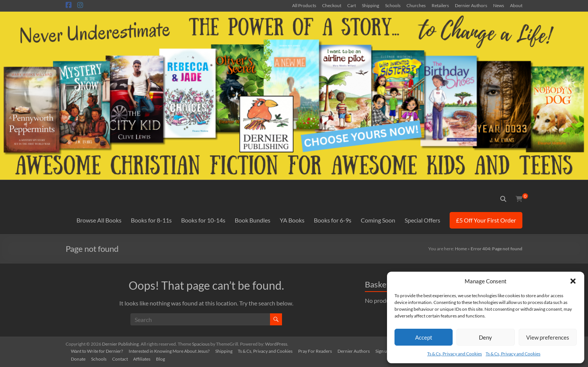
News (499, 5)
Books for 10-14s (203, 220)
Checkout (332, 5)
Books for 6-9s (333, 220)
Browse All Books (99, 220)
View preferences (548, 337)
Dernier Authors (471, 5)
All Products (304, 5)
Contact (121, 359)
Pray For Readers (318, 351)
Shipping (370, 5)
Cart (352, 5)
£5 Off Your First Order (486, 220)
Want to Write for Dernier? (98, 351)
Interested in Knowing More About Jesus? (170, 351)
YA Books (292, 220)
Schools (393, 5)
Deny (485, 337)
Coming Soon (378, 220)
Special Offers (422, 220)
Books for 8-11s (151, 220)
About (516, 5)
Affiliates (144, 359)
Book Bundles (253, 220)
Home (461, 249)
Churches (416, 5)
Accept (424, 337)
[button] (573, 281)
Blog (163, 359)
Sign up (386, 351)
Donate (79, 359)
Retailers (440, 5)
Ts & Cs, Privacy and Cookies (454, 354)
